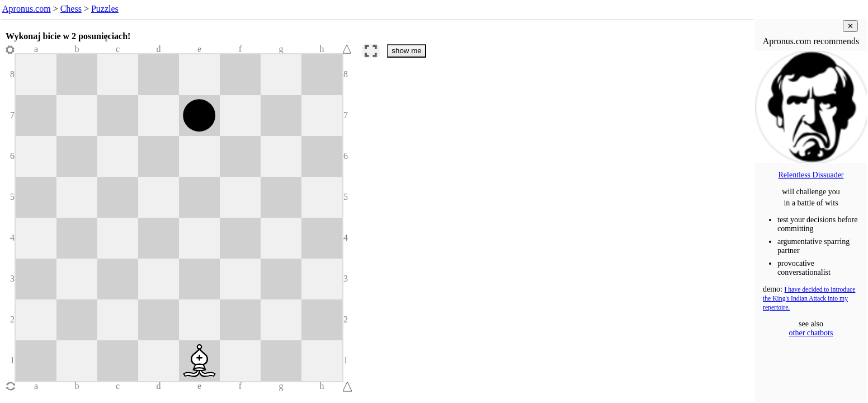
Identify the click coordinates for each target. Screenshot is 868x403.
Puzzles (105, 9)
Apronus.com (27, 9)
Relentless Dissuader (811, 175)
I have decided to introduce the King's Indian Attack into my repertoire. (809, 299)
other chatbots (811, 333)
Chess (71, 9)
